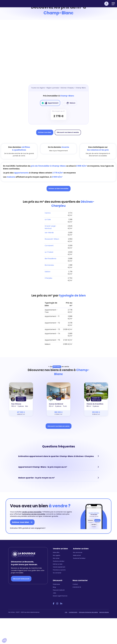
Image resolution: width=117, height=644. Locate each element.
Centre (48, 213)
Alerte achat (77, 555)
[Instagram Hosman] (57, 603)
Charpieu (48, 278)
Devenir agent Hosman (60, 596)
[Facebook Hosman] (54, 603)
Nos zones (56, 558)
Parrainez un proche (59, 570)
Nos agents (57, 555)
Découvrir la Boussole (21, 579)
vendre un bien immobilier (32, 512)
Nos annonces (78, 552)
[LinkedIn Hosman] (61, 603)
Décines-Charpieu (67, 88)
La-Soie (48, 219)
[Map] (58, 54)
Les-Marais (49, 233)
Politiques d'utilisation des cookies (88, 612)
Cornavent (49, 246)
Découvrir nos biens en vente (59, 426)
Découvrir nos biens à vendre (68, 132)
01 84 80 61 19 (77, 587)
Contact (75, 584)
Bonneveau (49, 265)
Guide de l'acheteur (79, 558)
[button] (4, 640)
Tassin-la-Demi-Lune (96, 399)
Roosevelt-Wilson (52, 239)
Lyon (58, 399)
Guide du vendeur (59, 561)
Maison (69, 103)
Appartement (50, 103)
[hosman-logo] (10, 4)
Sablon (48, 272)
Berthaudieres (50, 259)
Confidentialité (73, 612)
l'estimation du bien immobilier (34, 514)
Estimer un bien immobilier (59, 189)
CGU (66, 612)
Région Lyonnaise (53, 88)
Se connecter (57, 573)
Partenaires (56, 584)
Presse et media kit (59, 590)
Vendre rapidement (59, 567)
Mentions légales (104, 612)
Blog (54, 587)
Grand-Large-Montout (51, 227)
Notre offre (56, 552)
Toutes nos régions (38, 88)
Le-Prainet (49, 252)
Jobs (54, 593)
